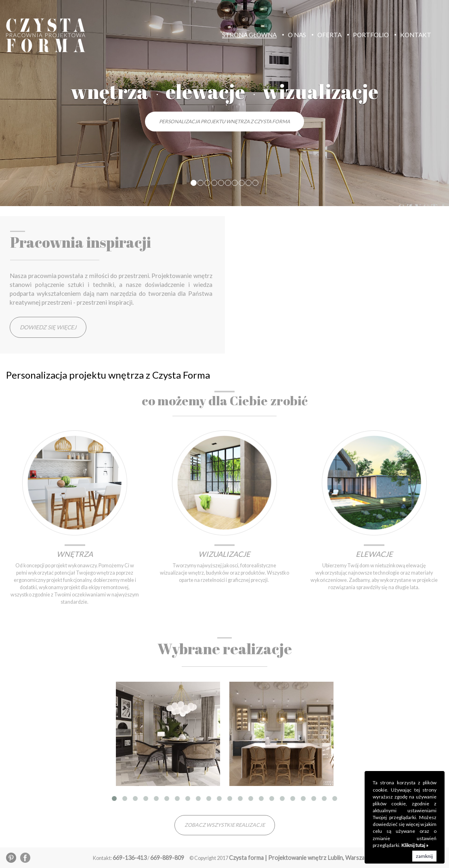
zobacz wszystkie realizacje (225, 825)
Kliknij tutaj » (415, 845)
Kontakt (416, 35)
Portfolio (371, 35)
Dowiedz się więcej (48, 327)
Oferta (329, 35)
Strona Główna (249, 35)
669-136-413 (130, 858)
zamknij (424, 856)
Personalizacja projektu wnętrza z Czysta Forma (224, 121)
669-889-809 (167, 858)
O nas (297, 35)
